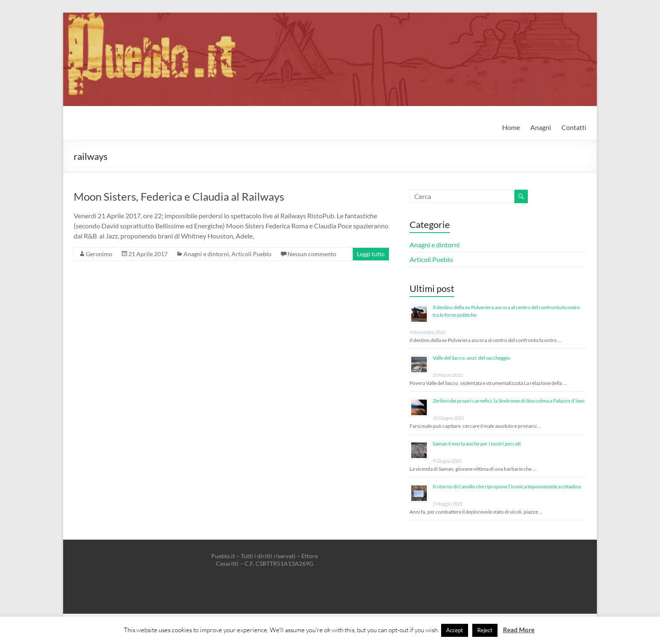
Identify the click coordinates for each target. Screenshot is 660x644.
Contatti (574, 127)
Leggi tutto (371, 254)
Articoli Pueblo (251, 254)
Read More (519, 630)
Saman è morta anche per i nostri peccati (477, 444)
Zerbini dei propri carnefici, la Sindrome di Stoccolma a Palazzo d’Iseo (509, 401)
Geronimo (99, 254)
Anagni (541, 127)
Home (511, 127)
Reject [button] (485, 630)
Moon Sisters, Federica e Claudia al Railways (179, 196)
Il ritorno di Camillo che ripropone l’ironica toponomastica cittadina (507, 486)
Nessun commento (312, 254)
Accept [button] (455, 630)
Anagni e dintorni (206, 254)
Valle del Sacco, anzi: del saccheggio (471, 358)
